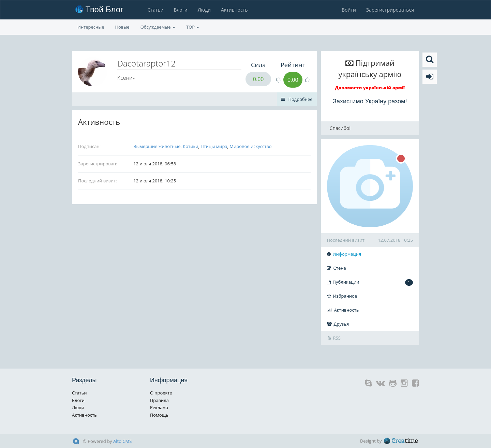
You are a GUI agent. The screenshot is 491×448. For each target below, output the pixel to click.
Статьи (156, 10)
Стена (337, 268)
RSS (334, 338)
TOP (193, 27)
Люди (204, 10)
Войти (349, 10)
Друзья (338, 324)
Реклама (159, 407)
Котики (190, 146)
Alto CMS (122, 441)
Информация (344, 254)
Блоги (181, 10)
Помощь (159, 415)
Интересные (91, 27)
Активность (234, 10)
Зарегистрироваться (390, 10)
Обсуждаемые (158, 27)
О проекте (161, 393)
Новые (122, 27)
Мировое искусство (250, 146)
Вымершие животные (157, 146)
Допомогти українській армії (370, 88)
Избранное (342, 296)
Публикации (370, 282)
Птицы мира (214, 146)
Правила (159, 400)
